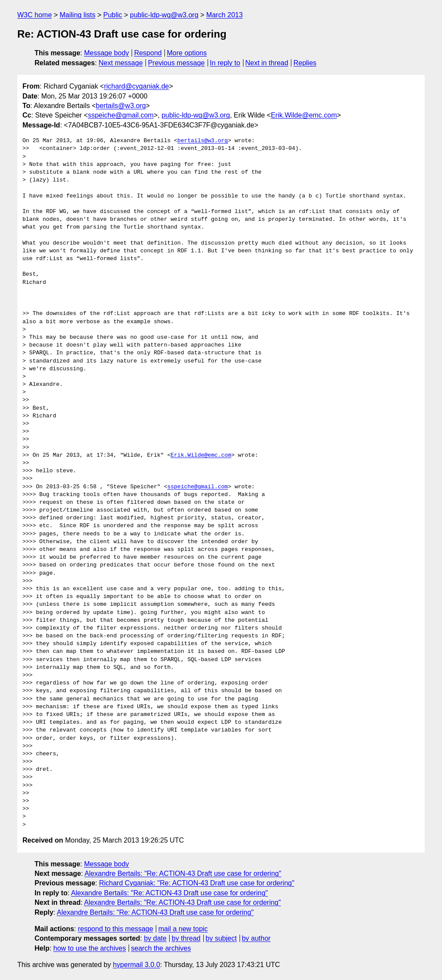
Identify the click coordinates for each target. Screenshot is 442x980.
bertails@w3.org (121, 106)
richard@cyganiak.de (137, 86)
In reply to (225, 63)
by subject (221, 938)
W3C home (35, 15)
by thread (186, 938)
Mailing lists (77, 15)
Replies (305, 63)
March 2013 (225, 15)
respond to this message (115, 929)
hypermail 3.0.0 (136, 965)
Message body (107, 53)
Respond (148, 53)
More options (187, 53)
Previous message (177, 63)
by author (256, 938)
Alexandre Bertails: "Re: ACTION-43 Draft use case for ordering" (183, 873)
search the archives (161, 948)
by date (155, 938)
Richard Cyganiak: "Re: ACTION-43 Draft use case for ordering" (196, 883)
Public (113, 15)
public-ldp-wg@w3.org (164, 15)
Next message (121, 63)
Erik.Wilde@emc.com (304, 115)
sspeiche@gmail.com (121, 115)
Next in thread (267, 63)
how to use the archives (90, 948)
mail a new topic (183, 929)
